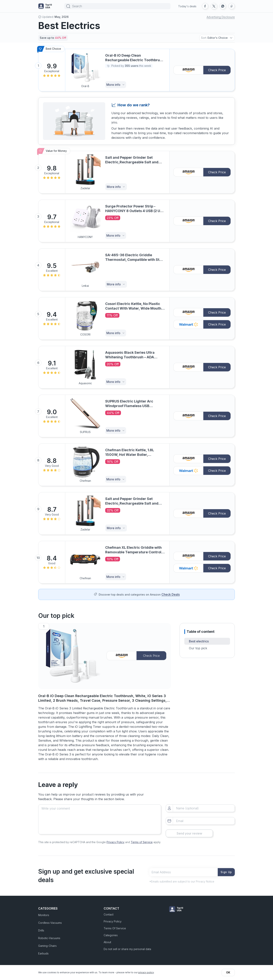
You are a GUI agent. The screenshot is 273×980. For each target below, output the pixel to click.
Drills (41, 928)
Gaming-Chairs (47, 943)
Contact (109, 912)
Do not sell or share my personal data (127, 947)
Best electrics (199, 641)
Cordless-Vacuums (50, 920)
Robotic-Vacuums (49, 936)
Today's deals (187, 6)
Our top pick (198, 648)
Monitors (44, 913)
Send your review (200, 830)
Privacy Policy (115, 839)
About (107, 940)
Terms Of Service (115, 926)
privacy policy (146, 972)
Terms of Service (142, 839)
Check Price (217, 70)
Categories (111, 933)
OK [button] (228, 972)
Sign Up (225, 869)
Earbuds (43, 951)
